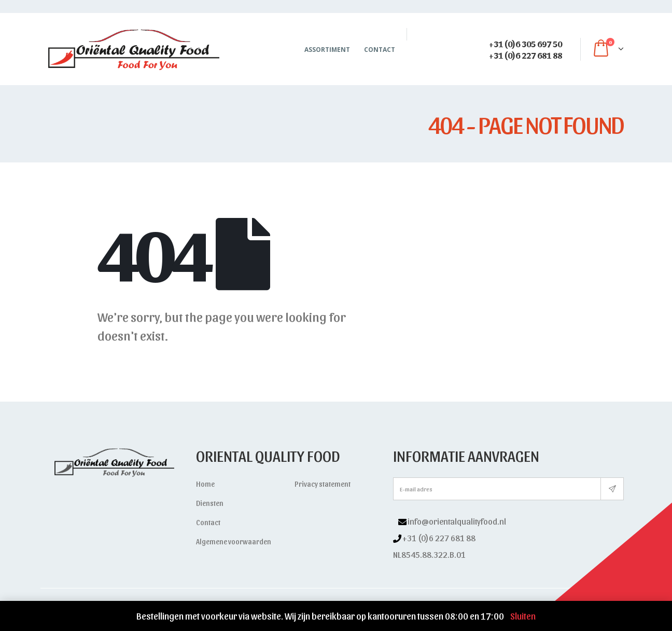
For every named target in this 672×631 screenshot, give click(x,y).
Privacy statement (323, 484)
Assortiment (327, 50)
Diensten (210, 503)
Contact (380, 50)
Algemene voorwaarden (234, 541)
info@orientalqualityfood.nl (457, 521)
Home (205, 484)
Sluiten (523, 616)
